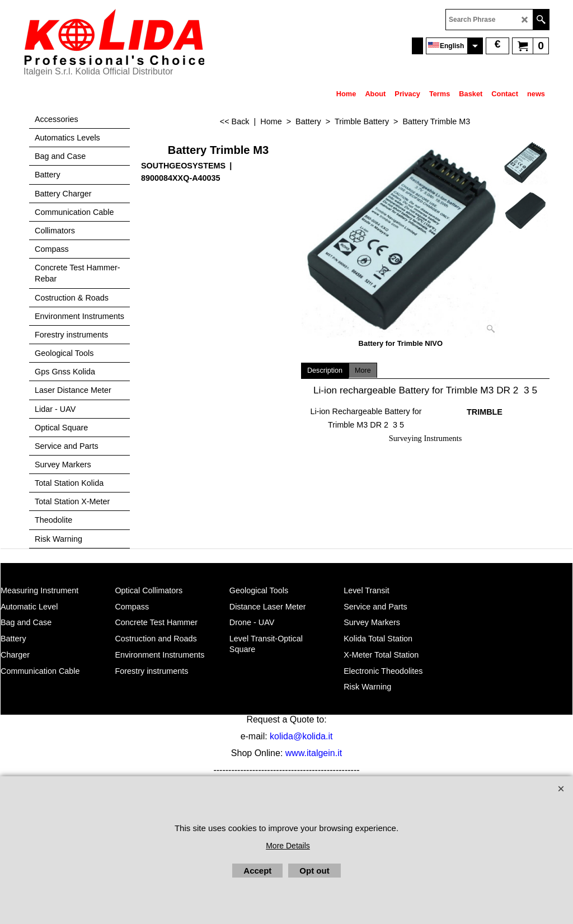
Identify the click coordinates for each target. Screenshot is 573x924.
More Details (288, 846)
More (363, 370)
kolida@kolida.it (301, 736)
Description (325, 370)
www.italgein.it (314, 753)
